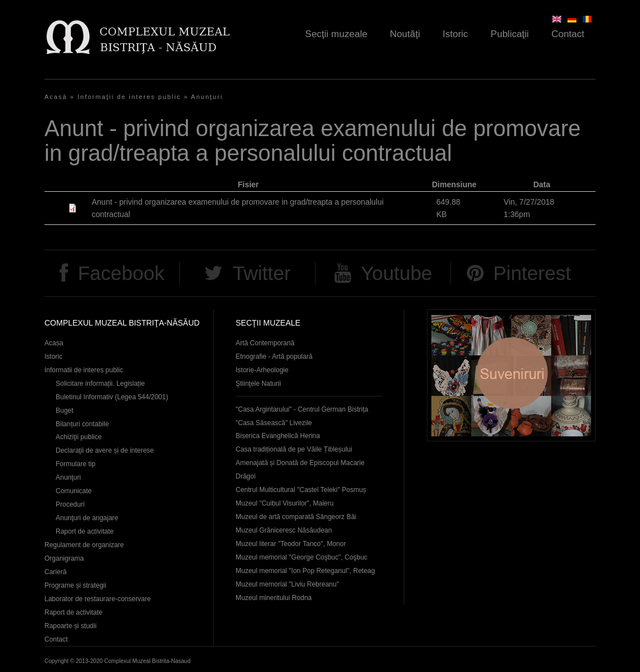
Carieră (55, 572)
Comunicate (74, 491)
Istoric (455, 34)
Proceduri (70, 504)
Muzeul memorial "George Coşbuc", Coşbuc (301, 557)
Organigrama (64, 558)
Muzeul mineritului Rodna (274, 598)
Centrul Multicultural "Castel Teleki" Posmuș (301, 490)
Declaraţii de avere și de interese (105, 450)
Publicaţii (510, 34)
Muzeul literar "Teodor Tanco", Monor (291, 544)
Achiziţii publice (79, 437)
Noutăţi (405, 34)
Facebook (121, 273)
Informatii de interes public (84, 370)
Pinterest (532, 273)
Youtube (396, 273)
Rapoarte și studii (71, 626)
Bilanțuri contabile (82, 424)
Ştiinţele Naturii (258, 384)
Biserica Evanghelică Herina (278, 436)
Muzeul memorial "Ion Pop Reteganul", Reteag (305, 571)
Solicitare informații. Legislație (100, 384)
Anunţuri (207, 97)
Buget (64, 411)
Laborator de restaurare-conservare (98, 599)
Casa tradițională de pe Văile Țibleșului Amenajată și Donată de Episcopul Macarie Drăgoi (300, 463)
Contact (568, 34)
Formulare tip (76, 464)
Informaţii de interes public (129, 97)
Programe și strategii (75, 585)
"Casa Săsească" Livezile (274, 423)
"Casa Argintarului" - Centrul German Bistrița (302, 409)
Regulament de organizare (84, 545)
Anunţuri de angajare (87, 518)
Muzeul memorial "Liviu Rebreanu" (287, 584)
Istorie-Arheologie (262, 370)
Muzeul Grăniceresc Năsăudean (284, 530)
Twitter (262, 273)
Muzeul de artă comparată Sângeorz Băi (296, 517)
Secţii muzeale (337, 34)
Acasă (56, 97)
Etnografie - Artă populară (274, 357)
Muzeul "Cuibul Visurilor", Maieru (285, 503)
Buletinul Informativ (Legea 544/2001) (112, 397)
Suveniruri (511, 375)
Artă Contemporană (265, 343)
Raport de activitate (85, 531)
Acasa (54, 343)
